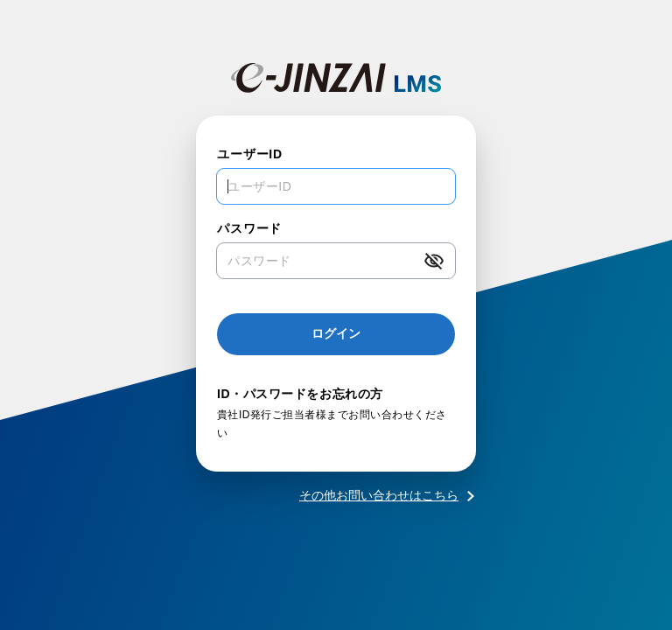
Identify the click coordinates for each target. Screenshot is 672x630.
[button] (434, 261)
